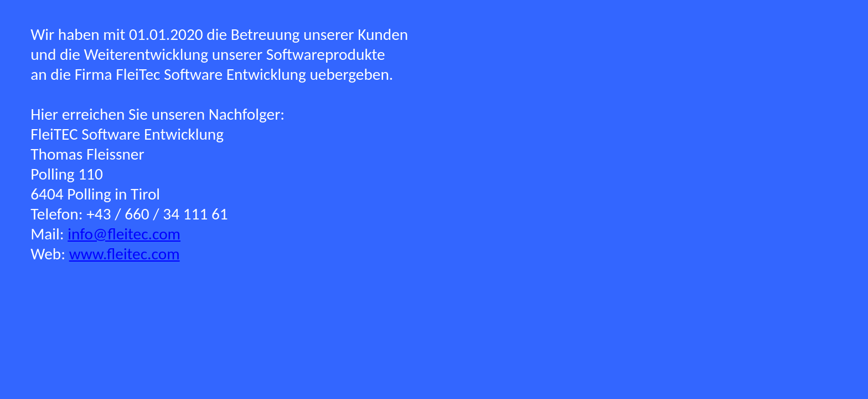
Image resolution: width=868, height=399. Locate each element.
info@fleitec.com (124, 234)
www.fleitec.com (125, 254)
